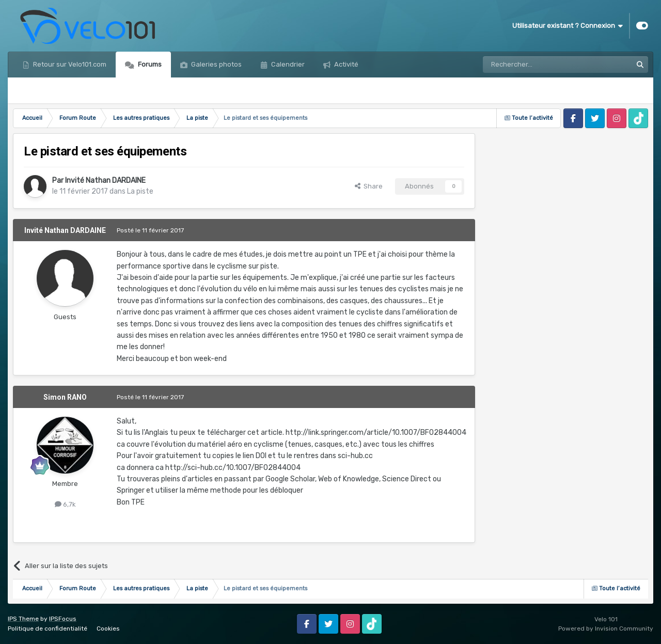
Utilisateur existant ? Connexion (568, 26)
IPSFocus (63, 619)
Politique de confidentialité (48, 629)
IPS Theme (23, 619)
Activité (345, 64)
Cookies (108, 629)
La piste (140, 191)
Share (369, 186)
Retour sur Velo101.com (69, 64)
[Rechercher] (535, 65)
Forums (149, 64)
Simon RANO (65, 397)
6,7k (65, 504)
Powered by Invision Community (606, 629)
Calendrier (287, 64)
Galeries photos (216, 64)
